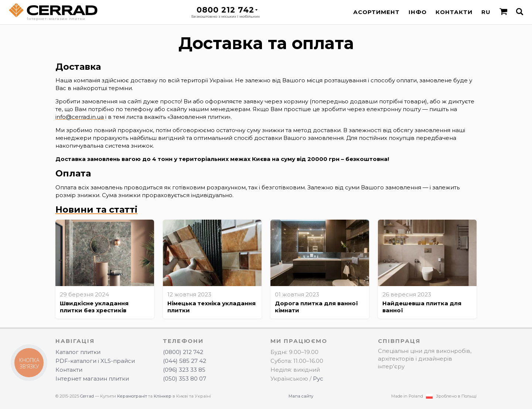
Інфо (418, 12)
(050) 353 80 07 (185, 379)
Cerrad (87, 396)
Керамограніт (132, 396)
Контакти (454, 12)
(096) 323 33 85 (184, 370)
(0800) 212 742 (183, 352)
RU (486, 12)
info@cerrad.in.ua (80, 117)
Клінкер (163, 396)
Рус (318, 379)
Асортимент (376, 12)
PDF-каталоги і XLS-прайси (95, 361)
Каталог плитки (78, 352)
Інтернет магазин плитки (92, 379)
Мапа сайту (301, 396)
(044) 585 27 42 (185, 361)
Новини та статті (96, 209)
